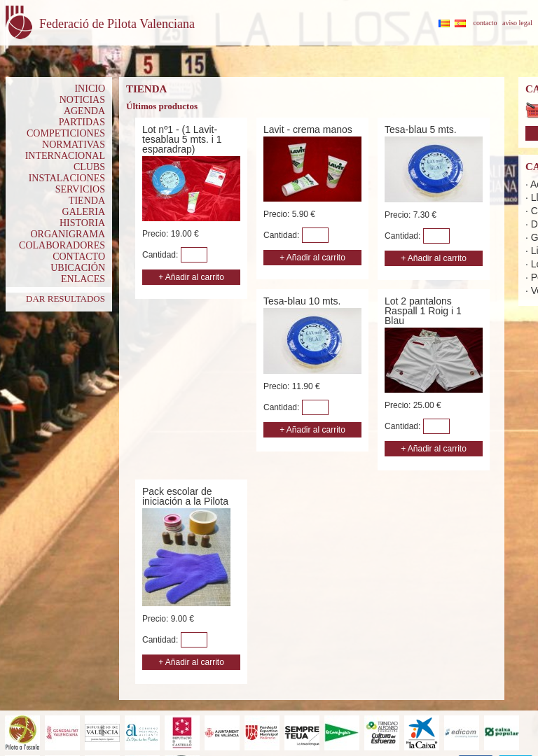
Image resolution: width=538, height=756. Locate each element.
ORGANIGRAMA (68, 234)
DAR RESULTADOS (65, 299)
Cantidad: (161, 255)
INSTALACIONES (67, 178)
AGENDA (84, 111)
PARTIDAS (82, 122)
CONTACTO (79, 257)
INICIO (90, 89)
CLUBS (89, 167)
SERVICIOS (80, 189)
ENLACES (83, 279)
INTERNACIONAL (65, 156)
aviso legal (517, 23)
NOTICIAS (82, 100)
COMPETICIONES (66, 133)
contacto (485, 23)
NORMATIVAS (74, 145)
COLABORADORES (62, 245)
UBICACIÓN (78, 268)
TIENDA (87, 201)
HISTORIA (82, 223)
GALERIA (84, 212)
